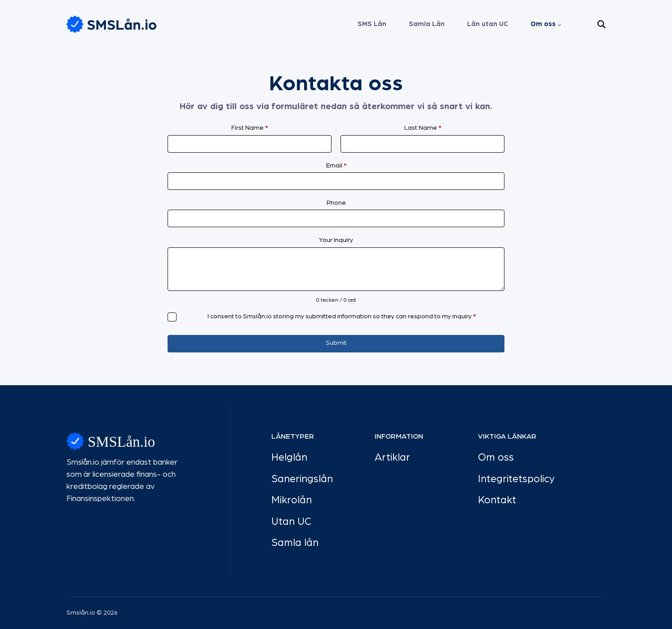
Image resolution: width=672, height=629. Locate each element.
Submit (336, 343)
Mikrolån (292, 500)
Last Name (423, 128)
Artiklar (392, 458)
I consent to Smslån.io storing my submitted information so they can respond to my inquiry (342, 317)
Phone (336, 203)
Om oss (543, 24)
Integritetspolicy (516, 479)
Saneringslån (302, 479)
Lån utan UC (488, 24)
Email (336, 166)
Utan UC (291, 522)
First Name (250, 128)
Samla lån (295, 543)
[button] (601, 24)
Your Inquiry (336, 240)
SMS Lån (372, 24)
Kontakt (497, 500)
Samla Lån (427, 24)
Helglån (289, 458)
